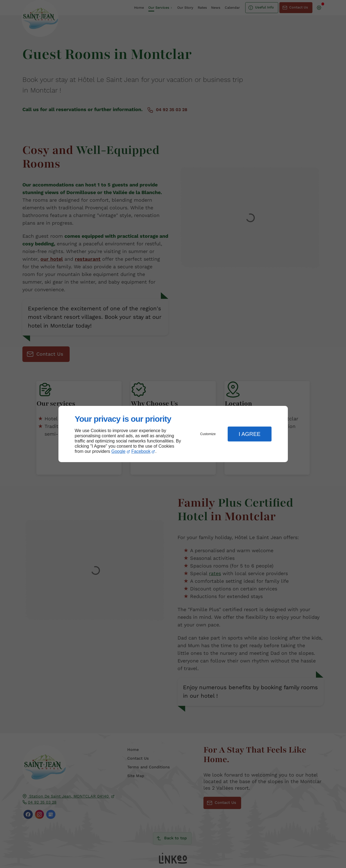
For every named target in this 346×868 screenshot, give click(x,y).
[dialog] (173, 434)
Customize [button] (208, 434)
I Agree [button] (250, 434)
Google (119, 451)
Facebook (141, 451)
